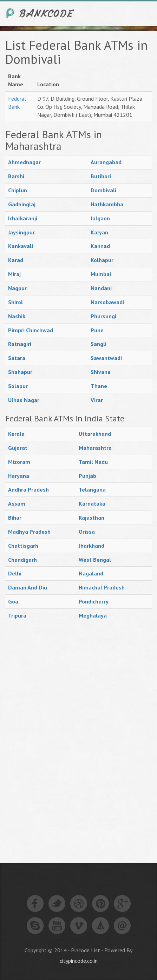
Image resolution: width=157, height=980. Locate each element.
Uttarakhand (95, 434)
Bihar (15, 518)
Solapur (18, 386)
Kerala (16, 434)
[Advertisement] (58, 735)
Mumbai (101, 274)
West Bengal (95, 560)
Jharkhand (91, 546)
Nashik (17, 316)
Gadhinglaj (22, 204)
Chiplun (18, 190)
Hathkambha (107, 204)
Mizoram (19, 462)
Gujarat (18, 448)
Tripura (17, 615)
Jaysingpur (21, 232)
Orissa (87, 532)
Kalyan (99, 232)
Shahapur (20, 372)
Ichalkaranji (23, 218)
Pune (97, 330)
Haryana (19, 476)
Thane (99, 386)
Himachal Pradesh (102, 587)
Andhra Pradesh (28, 489)
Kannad (100, 246)
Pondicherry (94, 601)
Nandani (101, 288)
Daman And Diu (28, 587)
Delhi (15, 573)
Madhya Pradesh (29, 532)
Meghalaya (93, 615)
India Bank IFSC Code (40, 13)
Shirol (15, 302)
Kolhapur (102, 260)
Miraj (14, 274)
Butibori (101, 176)
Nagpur (17, 288)
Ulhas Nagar (24, 400)
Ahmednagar (24, 162)
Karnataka (92, 504)
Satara (17, 358)
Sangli (99, 344)
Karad (16, 260)
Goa (13, 601)
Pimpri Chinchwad (31, 330)
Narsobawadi (107, 302)
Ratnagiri (20, 344)
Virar (97, 400)
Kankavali (21, 246)
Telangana (92, 489)
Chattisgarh (23, 546)
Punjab (87, 476)
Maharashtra (95, 448)
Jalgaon (100, 218)
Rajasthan (91, 518)
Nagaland (91, 573)
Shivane (101, 372)
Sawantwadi (106, 358)
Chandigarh (22, 560)
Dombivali (103, 190)
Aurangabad (106, 162)
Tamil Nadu (93, 462)
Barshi (16, 176)
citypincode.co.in (79, 961)
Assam (17, 504)
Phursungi (103, 316)
